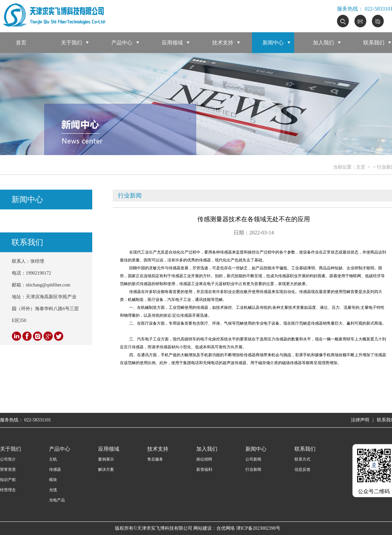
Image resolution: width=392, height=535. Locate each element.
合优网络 (226, 528)
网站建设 (203, 528)
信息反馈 (302, 469)
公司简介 (8, 459)
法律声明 (360, 420)
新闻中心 (273, 43)
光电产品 (57, 500)
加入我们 (323, 43)
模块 (53, 480)
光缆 (53, 490)
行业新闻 (253, 469)
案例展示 (106, 459)
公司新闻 (253, 459)
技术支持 (223, 43)
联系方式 (302, 459)
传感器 (55, 469)
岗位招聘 (204, 459)
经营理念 (8, 490)
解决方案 (106, 469)
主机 (53, 459)
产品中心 (122, 43)
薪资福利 (204, 469)
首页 (21, 43)
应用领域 (172, 43)
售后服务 (155, 459)
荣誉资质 (8, 469)
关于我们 (71, 43)
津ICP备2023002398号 (258, 528)
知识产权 (8, 480)
